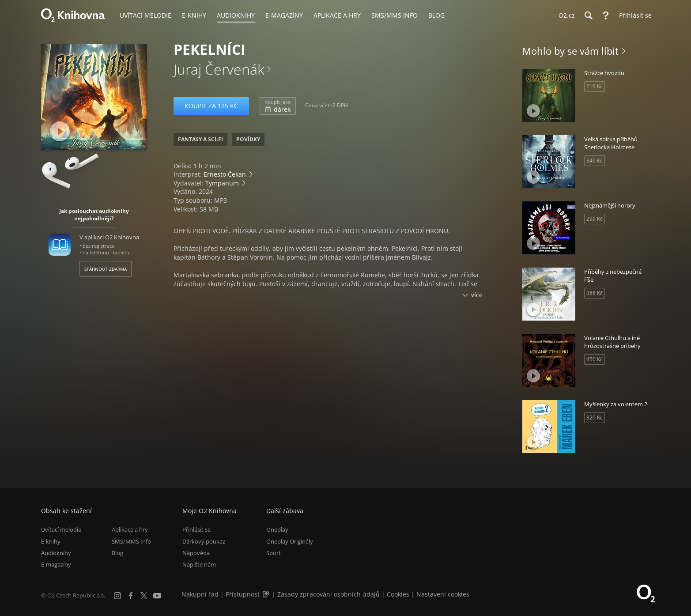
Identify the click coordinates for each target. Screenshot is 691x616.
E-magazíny (56, 564)
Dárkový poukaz (204, 541)
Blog (117, 553)
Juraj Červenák (219, 69)
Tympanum (222, 183)
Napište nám (199, 564)
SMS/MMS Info (131, 541)
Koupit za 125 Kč (211, 106)
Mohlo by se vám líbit (570, 51)
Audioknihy (56, 553)
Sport (274, 553)
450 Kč (595, 359)
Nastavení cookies (443, 594)
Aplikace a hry (130, 529)
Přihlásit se (196, 529)
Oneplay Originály (290, 541)
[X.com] (144, 596)
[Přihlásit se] (633, 15)
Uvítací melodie (61, 529)
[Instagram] (117, 596)
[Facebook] (131, 596)
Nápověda (196, 553)
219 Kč (595, 86)
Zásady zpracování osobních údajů (329, 594)
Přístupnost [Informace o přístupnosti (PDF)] (243, 594)
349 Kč (595, 161)
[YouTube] (157, 596)
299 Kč (595, 219)
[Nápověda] (606, 15)
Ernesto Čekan (225, 174)
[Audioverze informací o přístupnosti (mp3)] (267, 594)
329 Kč (595, 418)
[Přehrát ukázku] (60, 131)
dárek (278, 106)
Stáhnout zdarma (106, 269)
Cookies (398, 594)
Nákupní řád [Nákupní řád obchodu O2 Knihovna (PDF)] (200, 594)
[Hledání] (588, 15)
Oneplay (277, 529)
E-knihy (51, 541)
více (477, 295)
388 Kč (595, 293)
